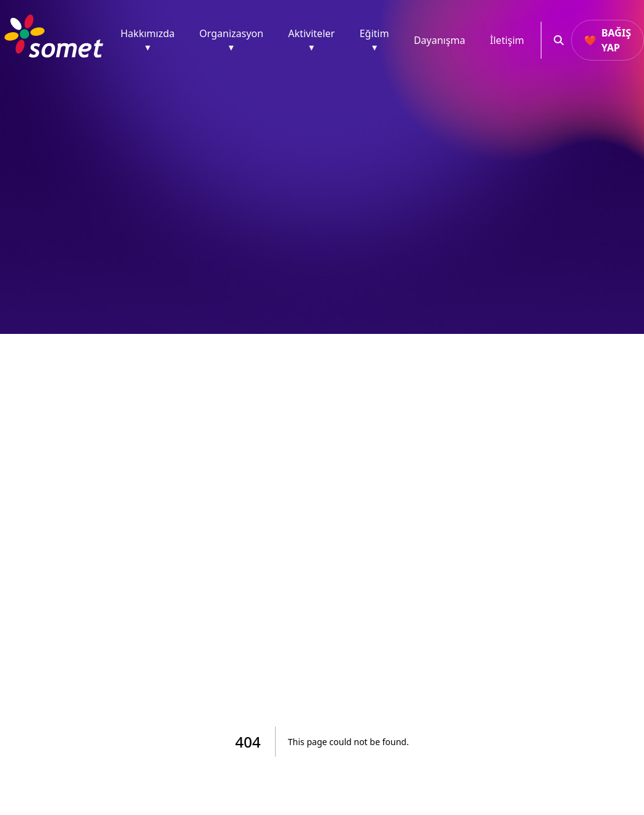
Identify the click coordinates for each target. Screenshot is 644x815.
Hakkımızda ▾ (147, 40)
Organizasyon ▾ (231, 40)
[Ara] (556, 40)
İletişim (507, 40)
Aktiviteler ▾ (311, 40)
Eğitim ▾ (375, 40)
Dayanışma (439, 40)
